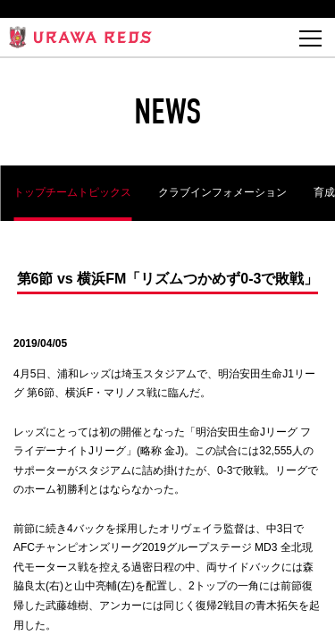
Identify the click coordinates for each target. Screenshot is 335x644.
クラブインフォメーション (222, 192)
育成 (324, 192)
